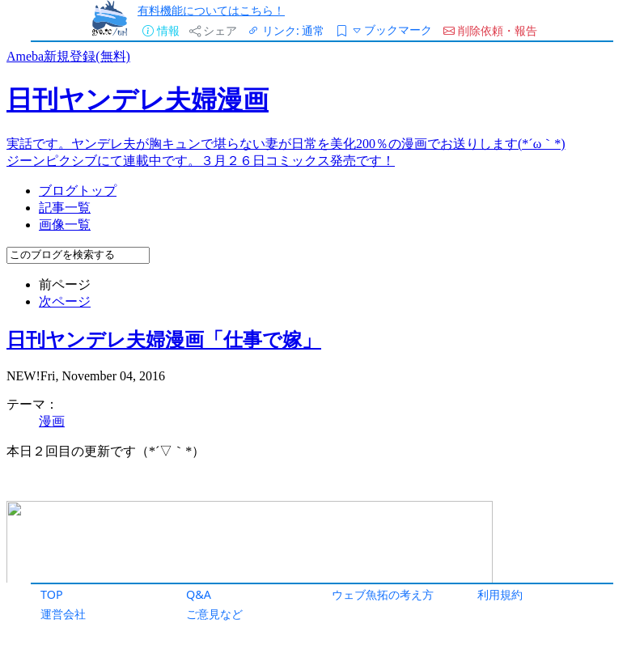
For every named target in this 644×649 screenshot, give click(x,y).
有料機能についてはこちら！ (211, 10)
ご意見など (214, 614)
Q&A (199, 594)
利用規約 (500, 594)
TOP (52, 594)
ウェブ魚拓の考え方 (383, 594)
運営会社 (63, 614)
